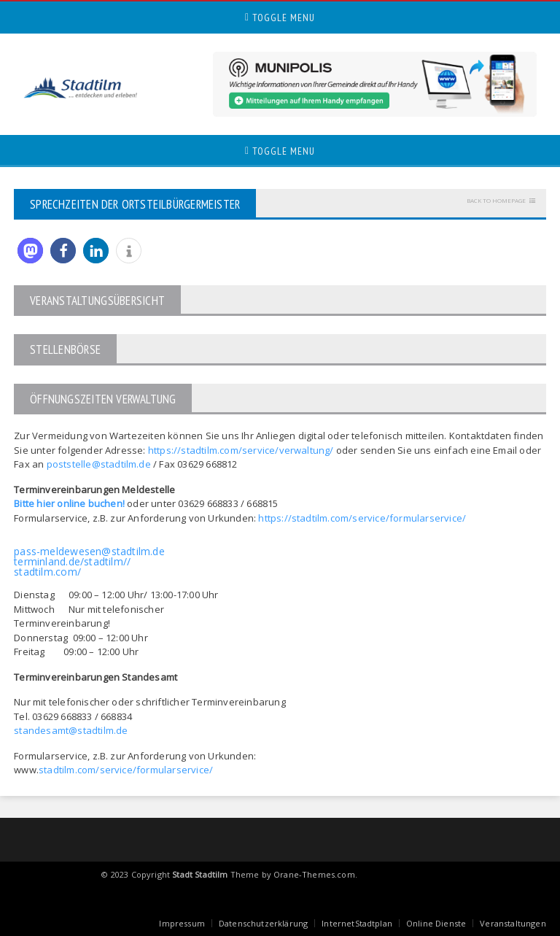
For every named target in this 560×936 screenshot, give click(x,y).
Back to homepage (496, 200)
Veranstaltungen (513, 923)
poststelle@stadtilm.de (99, 464)
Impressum (182, 923)
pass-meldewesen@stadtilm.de (89, 551)
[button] (30, 251)
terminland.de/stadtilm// (72, 561)
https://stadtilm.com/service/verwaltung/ (241, 450)
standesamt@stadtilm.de (71, 730)
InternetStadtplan (357, 923)
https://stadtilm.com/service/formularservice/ (362, 518)
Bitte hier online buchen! (69, 503)
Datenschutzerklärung (263, 923)
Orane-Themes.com (314, 874)
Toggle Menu (280, 18)
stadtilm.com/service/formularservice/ (126, 770)
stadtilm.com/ (47, 572)
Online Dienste (436, 923)
